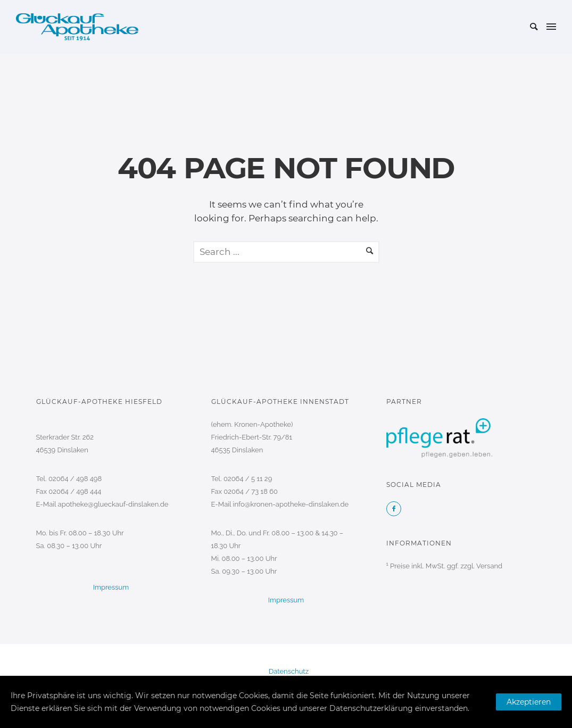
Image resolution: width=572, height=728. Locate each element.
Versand (489, 566)
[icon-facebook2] (394, 509)
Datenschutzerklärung (371, 708)
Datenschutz (289, 671)
